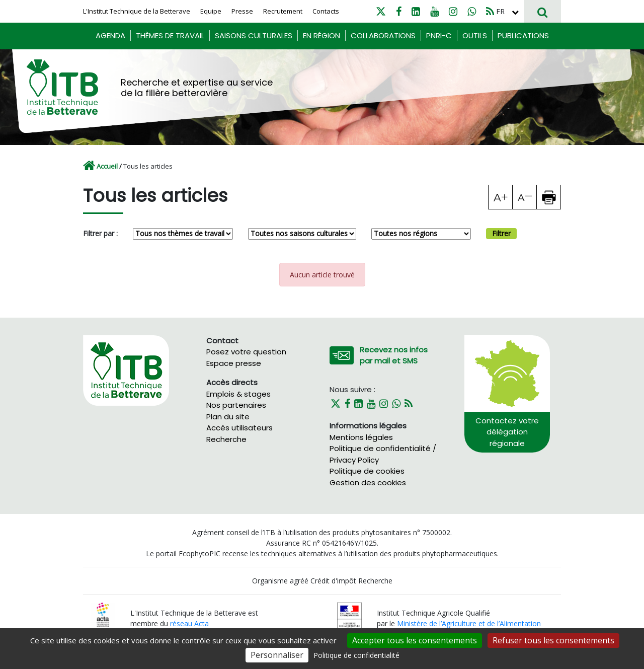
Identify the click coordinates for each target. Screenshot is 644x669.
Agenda (110, 35)
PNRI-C (439, 35)
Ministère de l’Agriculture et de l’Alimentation (469, 623)
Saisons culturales (254, 35)
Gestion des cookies (368, 482)
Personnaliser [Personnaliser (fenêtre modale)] (277, 655)
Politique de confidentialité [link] (356, 655)
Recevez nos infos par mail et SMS (394, 355)
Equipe (211, 11)
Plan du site (228, 417)
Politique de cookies (367, 471)
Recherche (226, 439)
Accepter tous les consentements (415, 640)
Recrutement (283, 11)
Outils (475, 35)
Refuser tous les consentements (553, 640)
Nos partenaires (236, 405)
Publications (523, 35)
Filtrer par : (100, 233)
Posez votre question (246, 352)
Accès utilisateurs (239, 428)
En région (321, 35)
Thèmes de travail (170, 35)
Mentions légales (361, 437)
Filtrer (501, 233)
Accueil (107, 166)
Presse (242, 11)
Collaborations (383, 35)
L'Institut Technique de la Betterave (137, 11)
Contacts (326, 11)
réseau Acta (189, 623)
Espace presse (234, 363)
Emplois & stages (238, 394)
